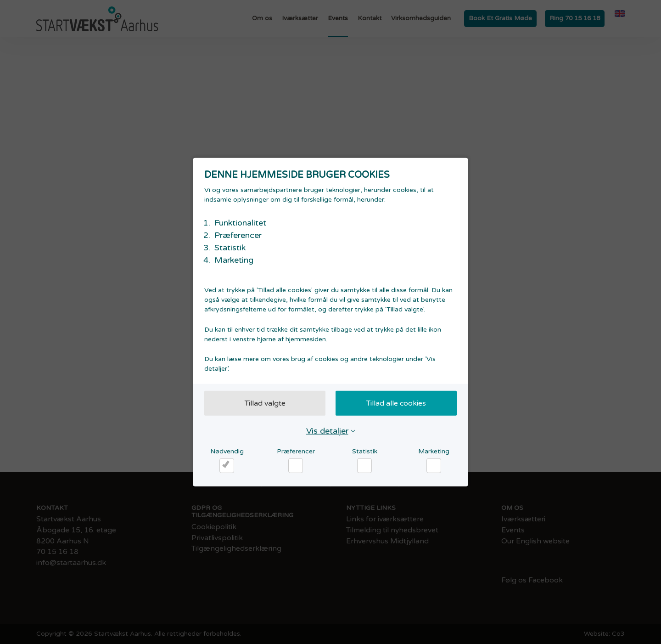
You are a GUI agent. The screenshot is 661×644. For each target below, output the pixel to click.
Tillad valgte (265, 403)
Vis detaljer (327, 430)
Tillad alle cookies (396, 403)
